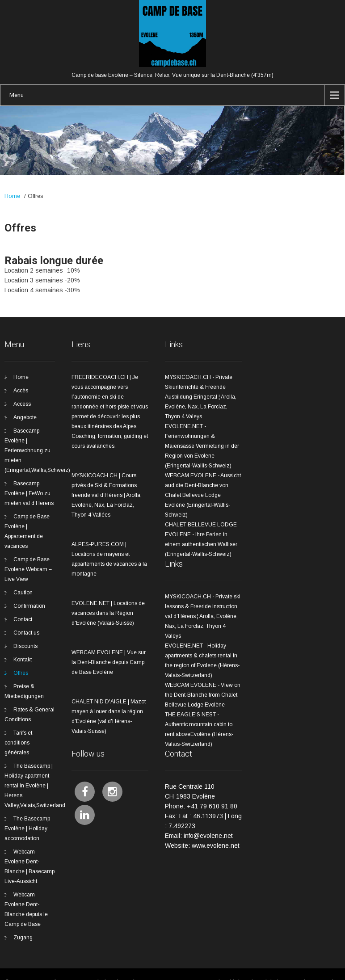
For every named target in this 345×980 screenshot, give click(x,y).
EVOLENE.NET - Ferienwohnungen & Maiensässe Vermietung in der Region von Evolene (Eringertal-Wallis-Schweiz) (202, 446)
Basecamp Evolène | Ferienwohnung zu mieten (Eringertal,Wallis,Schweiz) (37, 450)
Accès (21, 391)
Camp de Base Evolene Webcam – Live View (28, 569)
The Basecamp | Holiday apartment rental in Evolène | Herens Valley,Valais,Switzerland (35, 786)
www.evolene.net (216, 845)
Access (22, 404)
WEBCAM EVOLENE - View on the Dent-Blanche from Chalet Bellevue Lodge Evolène (203, 695)
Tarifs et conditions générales (18, 743)
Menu (17, 95)
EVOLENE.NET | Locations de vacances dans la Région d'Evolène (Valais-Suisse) (108, 613)
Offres (21, 673)
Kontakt (23, 660)
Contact (23, 619)
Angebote (25, 417)
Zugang (23, 938)
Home (12, 196)
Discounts (25, 646)
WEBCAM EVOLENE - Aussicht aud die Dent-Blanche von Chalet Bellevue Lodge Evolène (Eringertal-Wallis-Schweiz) (203, 495)
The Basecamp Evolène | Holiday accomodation (27, 829)
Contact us (26, 633)
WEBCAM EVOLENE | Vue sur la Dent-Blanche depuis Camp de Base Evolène (109, 662)
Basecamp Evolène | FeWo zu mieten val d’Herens (29, 493)
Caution (23, 593)
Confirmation (29, 606)
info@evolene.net (208, 836)
